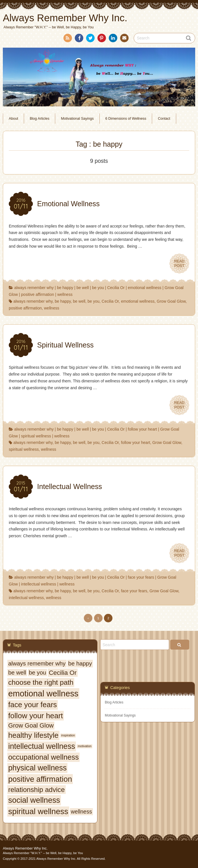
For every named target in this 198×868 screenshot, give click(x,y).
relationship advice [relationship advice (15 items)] (37, 790)
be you (98, 288)
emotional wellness (144, 288)
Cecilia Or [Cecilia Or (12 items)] (63, 673)
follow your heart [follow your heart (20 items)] (36, 716)
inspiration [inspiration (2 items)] (68, 735)
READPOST (179, 264)
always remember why (34, 288)
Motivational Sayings (77, 119)
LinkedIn (113, 39)
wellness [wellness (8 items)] (81, 812)
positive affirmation (37, 294)
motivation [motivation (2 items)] (85, 746)
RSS (67, 39)
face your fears (141, 577)
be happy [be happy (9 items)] (80, 663)
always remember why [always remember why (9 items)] (37, 663)
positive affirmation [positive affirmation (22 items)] (40, 779)
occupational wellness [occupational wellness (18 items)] (43, 757)
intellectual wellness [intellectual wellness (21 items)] (42, 746)
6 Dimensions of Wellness (126, 119)
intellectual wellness (39, 584)
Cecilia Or (116, 288)
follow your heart (142, 429)
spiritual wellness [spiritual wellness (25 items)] (38, 811)
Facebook (79, 39)
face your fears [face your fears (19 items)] (33, 705)
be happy (65, 288)
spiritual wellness (36, 436)
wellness (65, 294)
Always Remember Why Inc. (25, 848)
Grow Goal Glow (171, 301)
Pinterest (101, 39)
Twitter (90, 39)
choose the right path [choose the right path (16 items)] (41, 682)
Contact (124, 39)
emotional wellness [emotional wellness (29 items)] (43, 693)
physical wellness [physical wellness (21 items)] (37, 768)
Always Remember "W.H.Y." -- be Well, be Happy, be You (43, 853)
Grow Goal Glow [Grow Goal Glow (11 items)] (31, 725)
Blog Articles (40, 119)
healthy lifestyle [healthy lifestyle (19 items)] (33, 735)
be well (83, 288)
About (13, 119)
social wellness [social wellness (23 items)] (34, 800)
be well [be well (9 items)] (17, 673)
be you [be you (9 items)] (38, 673)
